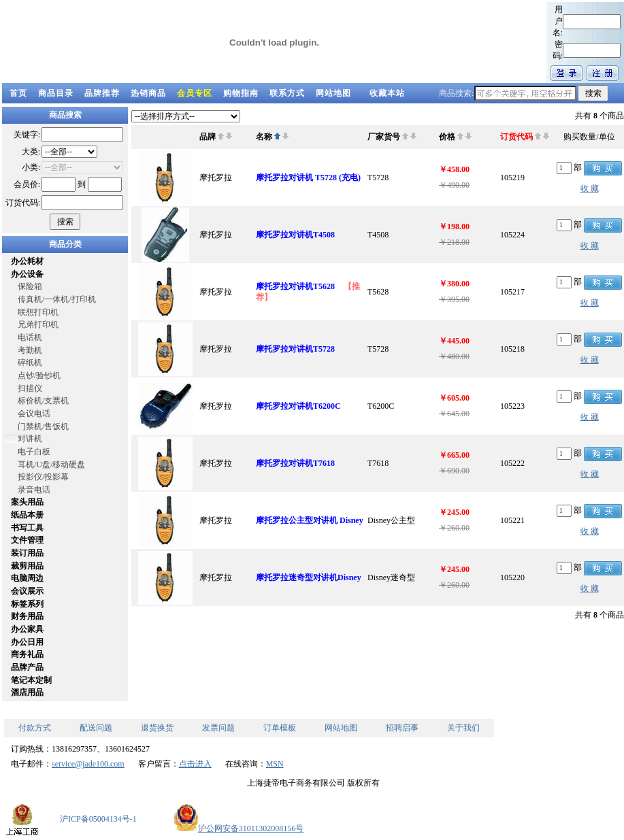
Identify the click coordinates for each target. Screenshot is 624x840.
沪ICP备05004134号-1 (98, 819)
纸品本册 (27, 515)
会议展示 (27, 591)
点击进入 (195, 764)
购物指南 (241, 93)
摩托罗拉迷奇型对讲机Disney (309, 577)
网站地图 (333, 93)
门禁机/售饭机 (43, 426)
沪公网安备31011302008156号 (239, 828)
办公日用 (27, 642)
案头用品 (27, 502)
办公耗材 (27, 261)
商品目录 (56, 93)
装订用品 (27, 553)
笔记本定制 (31, 680)
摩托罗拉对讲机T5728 (295, 349)
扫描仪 (30, 388)
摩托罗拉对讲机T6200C (298, 406)
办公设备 (27, 274)
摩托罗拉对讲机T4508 (295, 235)
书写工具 (27, 528)
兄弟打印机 (38, 324)
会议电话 (34, 414)
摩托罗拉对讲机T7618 (295, 463)
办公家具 (27, 629)
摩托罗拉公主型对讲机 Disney (310, 520)
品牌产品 (27, 667)
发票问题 (218, 728)
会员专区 (195, 93)
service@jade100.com (88, 764)
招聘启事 (402, 728)
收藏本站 (387, 93)
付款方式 (35, 728)
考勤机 (30, 350)
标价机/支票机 (43, 401)
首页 (18, 93)
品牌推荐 (102, 93)
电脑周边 (27, 578)
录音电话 (34, 490)
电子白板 (34, 452)
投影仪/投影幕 (43, 477)
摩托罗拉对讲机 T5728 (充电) (308, 178)
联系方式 (287, 93)
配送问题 (96, 728)
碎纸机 (30, 363)
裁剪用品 (27, 566)
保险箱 (30, 286)
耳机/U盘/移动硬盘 (51, 465)
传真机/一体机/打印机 (57, 299)
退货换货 (157, 728)
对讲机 (30, 439)
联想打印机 (38, 312)
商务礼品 (27, 654)
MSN (275, 764)
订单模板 (280, 728)
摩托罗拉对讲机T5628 (296, 286)
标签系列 (27, 604)
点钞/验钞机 (39, 375)
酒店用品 (27, 692)
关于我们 (463, 728)
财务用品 (27, 616)
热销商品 (148, 93)
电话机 (30, 337)
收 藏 (590, 188)
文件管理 (27, 540)
